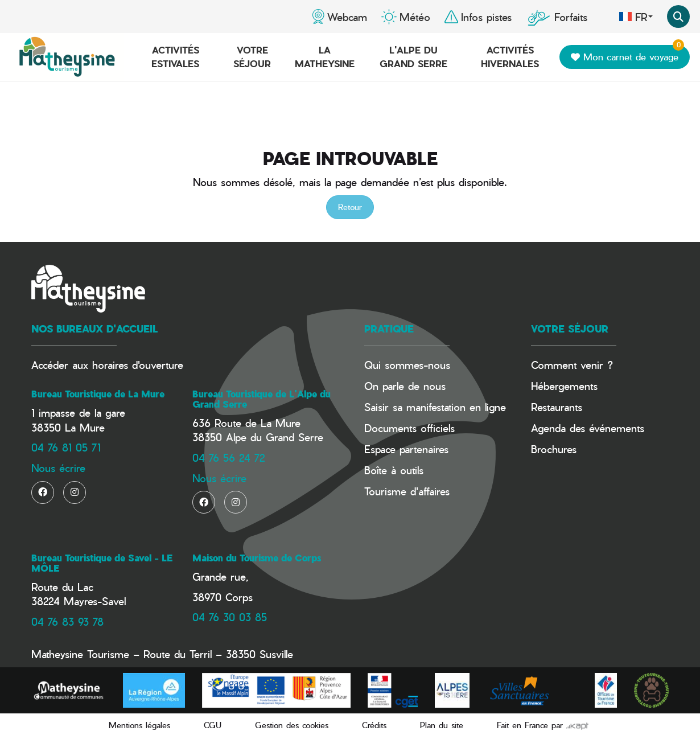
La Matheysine (325, 57)
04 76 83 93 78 (67, 621)
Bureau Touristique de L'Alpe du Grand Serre (262, 399)
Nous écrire (58, 468)
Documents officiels (409, 428)
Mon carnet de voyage (627, 54)
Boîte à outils (394, 470)
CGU (213, 725)
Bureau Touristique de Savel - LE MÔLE (102, 563)
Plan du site (442, 725)
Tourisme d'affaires (407, 491)
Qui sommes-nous (407, 365)
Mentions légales (139, 725)
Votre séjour (252, 57)
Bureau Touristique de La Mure (98, 394)
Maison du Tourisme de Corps (257, 558)
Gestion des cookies (292, 725)
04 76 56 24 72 (228, 457)
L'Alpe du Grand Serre (413, 57)
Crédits (374, 725)
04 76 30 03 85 (230, 617)
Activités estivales (175, 57)
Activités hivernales (510, 57)
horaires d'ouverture (138, 365)
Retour (350, 207)
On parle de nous (405, 386)
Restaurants (557, 407)
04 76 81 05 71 (66, 447)
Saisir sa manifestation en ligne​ (435, 407)
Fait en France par (543, 725)
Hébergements (564, 386)
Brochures (554, 449)
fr (636, 17)
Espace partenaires (406, 449)
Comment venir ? (572, 365)
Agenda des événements (588, 428)
